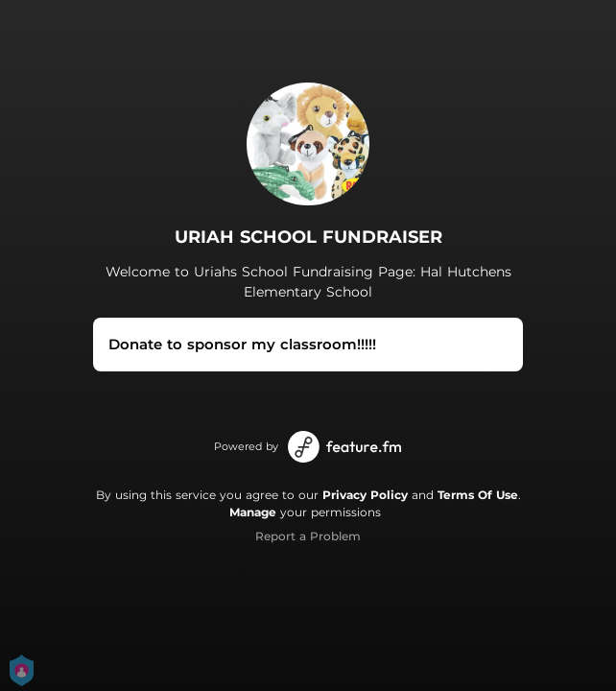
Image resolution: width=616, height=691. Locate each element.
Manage (253, 512)
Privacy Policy (365, 495)
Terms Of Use (478, 495)
